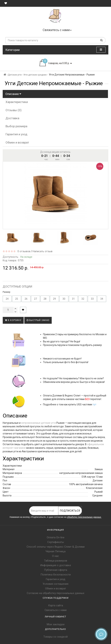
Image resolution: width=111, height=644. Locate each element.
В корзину (13, 320)
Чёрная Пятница (55, 551)
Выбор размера (16, 126)
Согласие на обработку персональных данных (55, 593)
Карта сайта (56, 605)
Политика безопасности (56, 575)
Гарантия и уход (16, 134)
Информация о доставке (56, 565)
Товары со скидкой (55, 637)
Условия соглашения (55, 584)
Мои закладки (56, 624)
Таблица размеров (56, 561)
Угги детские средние (35, 75)
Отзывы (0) (14, 110)
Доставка (12, 118)
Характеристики (17, 102)
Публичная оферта (56, 570)
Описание (13, 94)
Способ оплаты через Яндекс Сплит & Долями (56, 547)
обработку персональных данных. (84, 517)
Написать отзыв (42, 251)
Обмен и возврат (17, 142)
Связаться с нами (56, 610)
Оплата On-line (56, 537)
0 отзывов (23, 251)
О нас (55, 556)
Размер (6, 292)
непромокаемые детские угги (38, 423)
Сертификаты (56, 542)
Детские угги (15, 75)
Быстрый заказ (38, 320)
